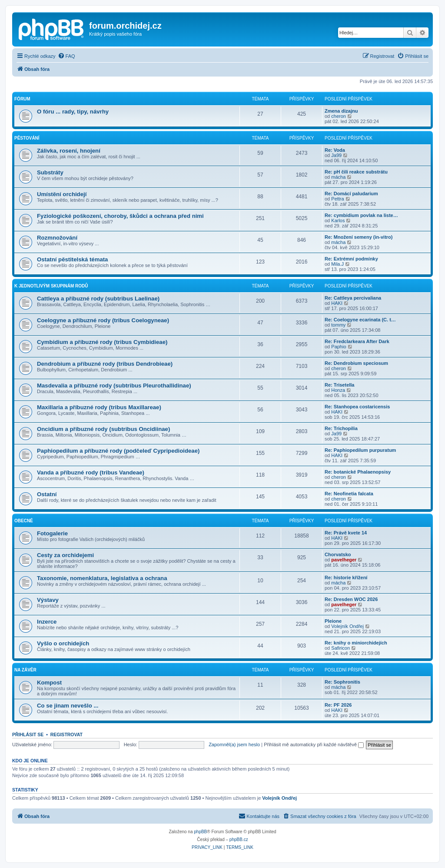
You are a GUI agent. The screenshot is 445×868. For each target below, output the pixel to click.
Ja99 (336, 155)
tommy (338, 325)
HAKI (337, 303)
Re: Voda (335, 150)
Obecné (24, 521)
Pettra (337, 199)
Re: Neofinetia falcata (349, 494)
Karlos (338, 220)
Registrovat (66, 734)
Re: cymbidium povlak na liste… (361, 215)
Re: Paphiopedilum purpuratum (360, 450)
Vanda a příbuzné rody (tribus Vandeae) (91, 472)
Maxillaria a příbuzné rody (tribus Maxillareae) (99, 407)
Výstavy (48, 600)
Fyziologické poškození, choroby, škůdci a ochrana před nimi (120, 216)
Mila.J (337, 264)
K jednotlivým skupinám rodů (51, 286)
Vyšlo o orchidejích (63, 643)
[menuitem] (66, 56)
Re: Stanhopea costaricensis (357, 407)
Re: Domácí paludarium (351, 194)
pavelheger (344, 560)
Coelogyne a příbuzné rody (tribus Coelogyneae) (103, 320)
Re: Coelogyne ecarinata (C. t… (360, 320)
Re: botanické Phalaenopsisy (358, 472)
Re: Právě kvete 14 (346, 533)
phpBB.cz (239, 840)
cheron (339, 116)
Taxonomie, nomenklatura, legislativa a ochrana (102, 578)
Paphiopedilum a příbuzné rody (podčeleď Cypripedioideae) (118, 451)
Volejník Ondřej (347, 626)
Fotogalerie (52, 533)
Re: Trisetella (339, 385)
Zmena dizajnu (341, 111)
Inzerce (47, 622)
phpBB (200, 832)
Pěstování (27, 138)
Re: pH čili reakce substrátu (356, 172)
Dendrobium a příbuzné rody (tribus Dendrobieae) (105, 364)
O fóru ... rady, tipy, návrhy (73, 112)
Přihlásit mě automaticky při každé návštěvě (314, 744)
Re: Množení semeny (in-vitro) (359, 237)
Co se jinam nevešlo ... (68, 706)
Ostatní (47, 494)
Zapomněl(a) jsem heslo (234, 744)
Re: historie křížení (346, 578)
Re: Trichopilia (341, 428)
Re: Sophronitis (342, 682)
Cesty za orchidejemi (65, 555)
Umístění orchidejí (62, 194)
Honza (338, 390)
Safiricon (340, 648)
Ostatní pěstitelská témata (72, 259)
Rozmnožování (57, 238)
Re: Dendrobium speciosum (356, 363)
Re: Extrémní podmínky (351, 259)
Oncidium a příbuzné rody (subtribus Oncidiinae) (103, 429)
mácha (338, 177)
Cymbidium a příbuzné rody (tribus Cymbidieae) (102, 342)
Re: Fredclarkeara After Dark (357, 341)
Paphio (339, 347)
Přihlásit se (28, 734)
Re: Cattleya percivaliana (353, 298)
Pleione (333, 621)
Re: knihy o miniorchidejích (356, 643)
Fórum (22, 99)
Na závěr (25, 670)
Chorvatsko (338, 554)
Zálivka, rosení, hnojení (69, 151)
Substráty (50, 172)
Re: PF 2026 (338, 705)
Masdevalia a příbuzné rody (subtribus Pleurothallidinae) (114, 386)
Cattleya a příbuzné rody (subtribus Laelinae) (98, 299)
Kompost (49, 683)
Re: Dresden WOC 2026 (351, 599)
